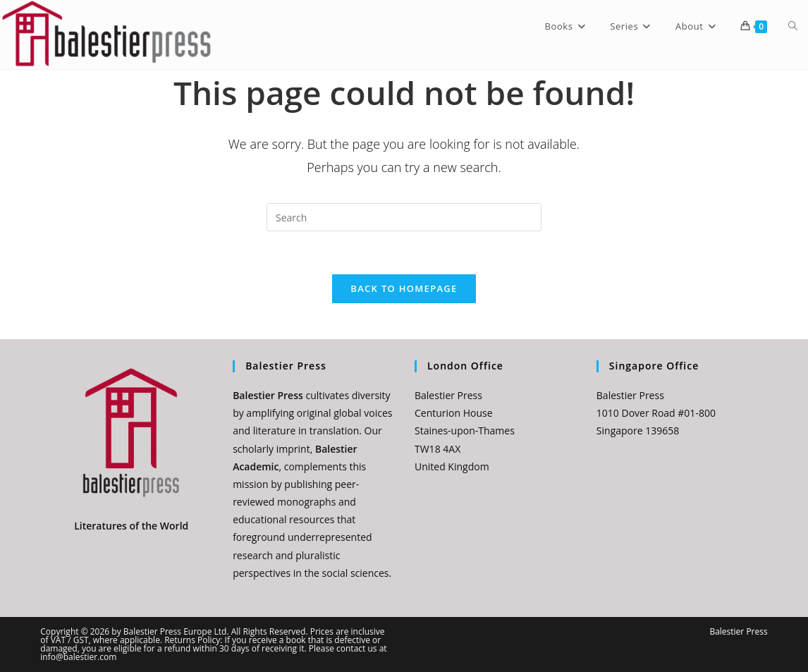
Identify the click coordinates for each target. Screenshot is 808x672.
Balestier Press (738, 631)
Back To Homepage (404, 288)
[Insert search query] (404, 217)
